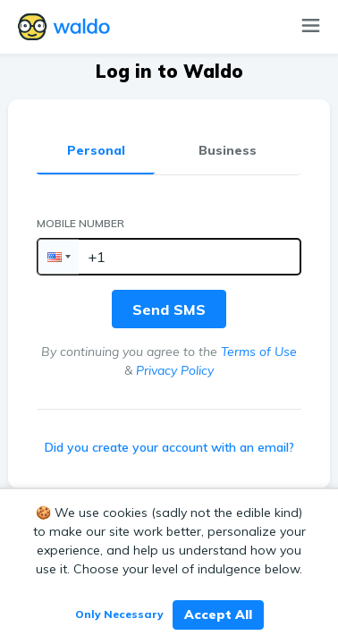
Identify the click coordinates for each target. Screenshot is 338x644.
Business (228, 150)
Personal (96, 150)
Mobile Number (80, 223)
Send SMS (169, 309)
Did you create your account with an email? (169, 447)
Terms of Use (259, 352)
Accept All (218, 614)
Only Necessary (119, 614)
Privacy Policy (175, 370)
